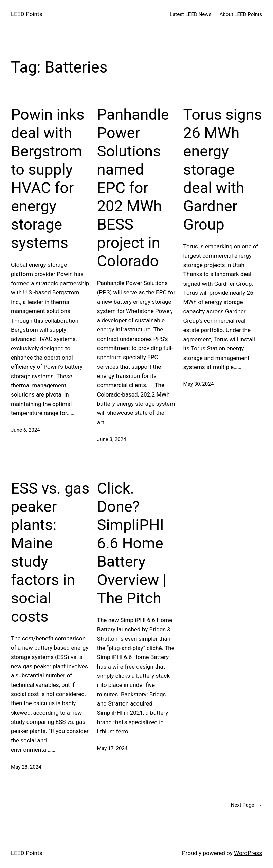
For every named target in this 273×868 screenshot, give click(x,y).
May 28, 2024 (26, 767)
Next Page (246, 805)
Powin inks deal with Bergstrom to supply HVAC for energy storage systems (48, 179)
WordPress (248, 853)
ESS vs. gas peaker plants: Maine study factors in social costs (50, 552)
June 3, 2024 (112, 439)
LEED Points (26, 14)
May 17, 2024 (112, 748)
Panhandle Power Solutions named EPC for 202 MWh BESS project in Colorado (133, 188)
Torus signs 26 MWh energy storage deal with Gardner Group (223, 169)
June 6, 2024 (25, 430)
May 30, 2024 (199, 384)
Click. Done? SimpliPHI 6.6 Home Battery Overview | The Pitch (132, 543)
